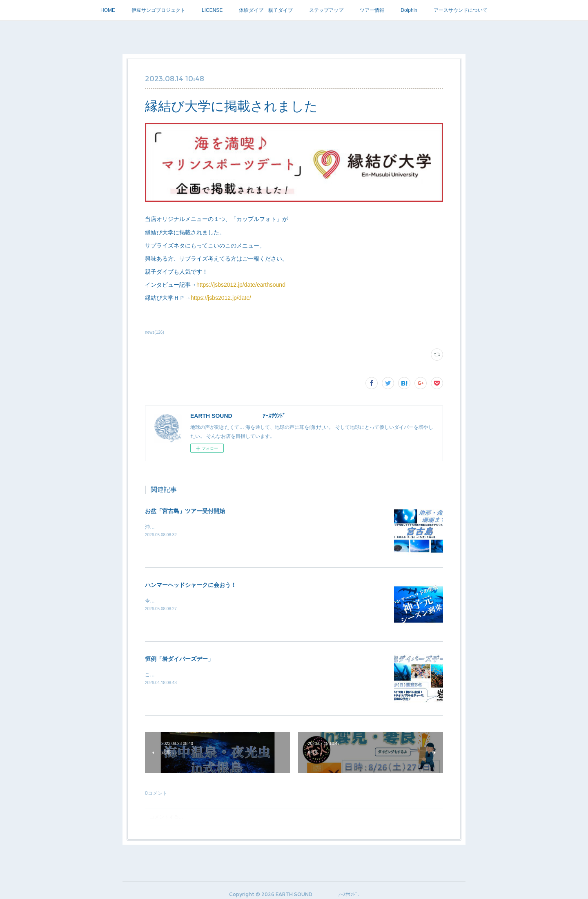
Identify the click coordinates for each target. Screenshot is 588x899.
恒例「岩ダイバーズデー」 (179, 659)
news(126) (155, 332)
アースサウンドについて (461, 10)
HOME (108, 10)
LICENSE (212, 10)
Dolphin (409, 10)
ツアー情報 (372, 10)
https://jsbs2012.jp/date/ (221, 298)
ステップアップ (326, 10)
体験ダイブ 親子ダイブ (266, 10)
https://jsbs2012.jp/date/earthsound (241, 285)
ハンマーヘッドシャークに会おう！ (191, 585)
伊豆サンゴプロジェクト (158, 10)
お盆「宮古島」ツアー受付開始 (185, 511)
